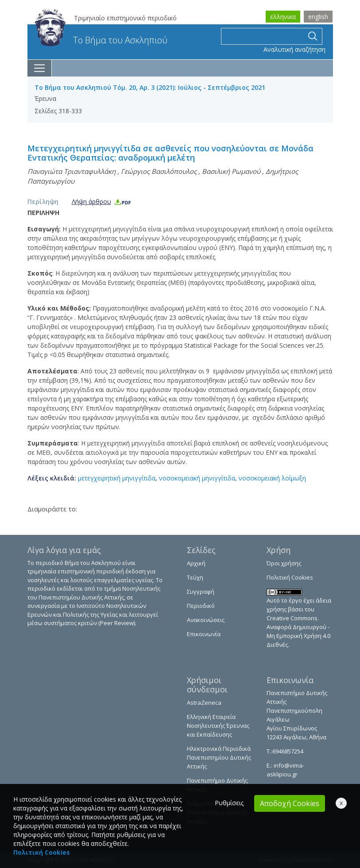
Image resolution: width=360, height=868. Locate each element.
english (318, 17)
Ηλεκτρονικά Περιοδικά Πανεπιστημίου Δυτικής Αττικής (219, 757)
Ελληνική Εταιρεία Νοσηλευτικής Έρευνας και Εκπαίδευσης (218, 726)
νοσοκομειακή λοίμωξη (272, 478)
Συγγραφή (201, 591)
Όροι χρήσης (284, 563)
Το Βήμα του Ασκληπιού (101, 40)
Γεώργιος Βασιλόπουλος (159, 171)
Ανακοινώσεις (206, 620)
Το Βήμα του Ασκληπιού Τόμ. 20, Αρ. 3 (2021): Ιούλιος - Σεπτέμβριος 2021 (150, 87)
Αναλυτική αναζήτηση (294, 49)
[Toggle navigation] (40, 68)
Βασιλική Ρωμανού (231, 171)
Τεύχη (195, 577)
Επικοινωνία (204, 634)
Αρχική (196, 563)
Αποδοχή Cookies (290, 803)
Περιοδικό (201, 606)
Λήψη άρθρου (102, 202)
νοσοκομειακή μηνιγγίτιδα (197, 478)
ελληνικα (283, 17)
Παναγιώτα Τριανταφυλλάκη (72, 171)
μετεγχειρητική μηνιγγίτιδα (117, 478)
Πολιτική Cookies (290, 577)
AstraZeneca (204, 703)
